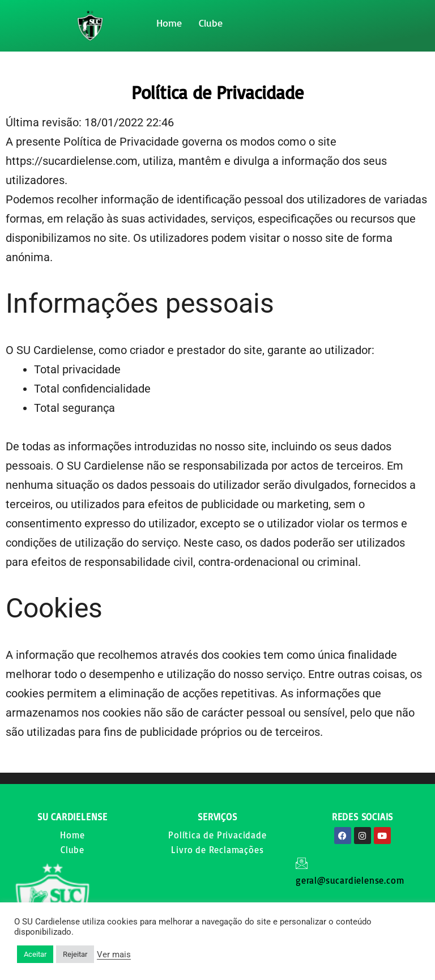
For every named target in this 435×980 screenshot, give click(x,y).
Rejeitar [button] (75, 954)
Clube (211, 23)
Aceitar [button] (35, 954)
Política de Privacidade (217, 835)
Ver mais (114, 955)
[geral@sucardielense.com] (302, 863)
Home (169, 23)
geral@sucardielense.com (350, 880)
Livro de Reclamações (217, 850)
